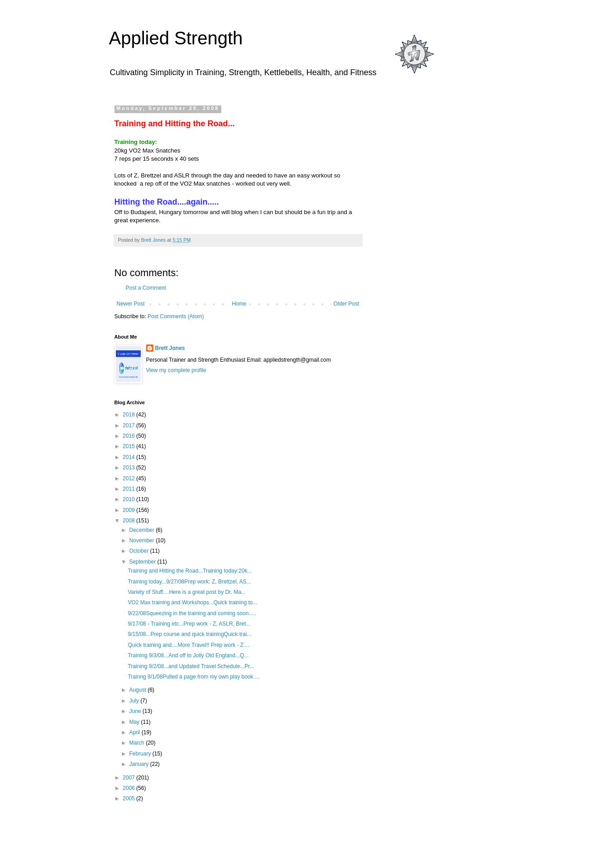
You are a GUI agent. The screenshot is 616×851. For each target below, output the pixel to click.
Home (239, 304)
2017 (129, 425)
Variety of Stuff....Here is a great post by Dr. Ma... (186, 592)
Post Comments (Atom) (176, 316)
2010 (129, 499)
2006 (129, 788)
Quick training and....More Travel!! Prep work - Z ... (189, 645)
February (141, 754)
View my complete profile (176, 370)
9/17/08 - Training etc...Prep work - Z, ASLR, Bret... (189, 624)
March (137, 743)
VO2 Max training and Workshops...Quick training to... (192, 602)
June (136, 711)
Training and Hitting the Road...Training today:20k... (190, 571)
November (142, 540)
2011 (129, 489)
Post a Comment (146, 288)
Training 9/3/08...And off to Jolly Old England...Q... (188, 655)
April (135, 732)
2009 (129, 510)
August (138, 690)
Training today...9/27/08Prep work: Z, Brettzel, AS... (189, 582)
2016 (129, 436)
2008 (129, 521)
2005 (129, 798)
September (143, 562)
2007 (129, 778)
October (139, 551)
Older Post (346, 304)
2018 (129, 415)
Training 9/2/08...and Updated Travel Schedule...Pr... (191, 666)
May (135, 722)
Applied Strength (176, 38)
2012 (129, 478)
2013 (129, 468)
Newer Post (131, 304)
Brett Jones (170, 348)
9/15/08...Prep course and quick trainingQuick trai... (189, 634)
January (139, 764)
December (142, 530)
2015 (129, 446)
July (135, 701)
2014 (129, 457)
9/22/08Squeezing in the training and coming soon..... (192, 613)
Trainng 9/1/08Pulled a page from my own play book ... (193, 677)
